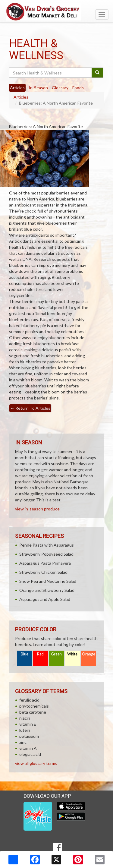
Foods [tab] (78, 88)
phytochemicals (34, 706)
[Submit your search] (97, 73)
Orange (89, 654)
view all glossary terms (36, 763)
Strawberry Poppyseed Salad (46, 554)
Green (56, 654)
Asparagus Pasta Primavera (45, 563)
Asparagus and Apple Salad (45, 599)
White (72, 654)
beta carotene (33, 712)
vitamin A (28, 748)
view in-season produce (37, 509)
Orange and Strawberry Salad (47, 590)
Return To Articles (30, 408)
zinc (23, 742)
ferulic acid (29, 700)
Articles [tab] (17, 88)
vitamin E (28, 724)
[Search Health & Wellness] (51, 73)
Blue (25, 654)
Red (40, 654)
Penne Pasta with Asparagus (47, 545)
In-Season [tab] (38, 88)
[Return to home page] (56, 12)
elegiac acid (30, 754)
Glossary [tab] (60, 88)
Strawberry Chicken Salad (43, 572)
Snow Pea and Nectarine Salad (48, 581)
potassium (29, 736)
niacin (25, 718)
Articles (21, 97)
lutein (25, 730)
